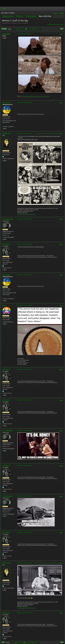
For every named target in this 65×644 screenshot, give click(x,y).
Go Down (4, 29)
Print (62, 29)
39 (32, 29)
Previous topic (52, 24)
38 (29, 29)
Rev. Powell (6, 103)
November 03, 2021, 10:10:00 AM (25, 103)
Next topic (60, 24)
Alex (4, 306)
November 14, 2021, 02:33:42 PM (25, 466)
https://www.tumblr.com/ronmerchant (26, 214)
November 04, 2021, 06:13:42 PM (25, 244)
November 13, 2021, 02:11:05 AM (25, 431)
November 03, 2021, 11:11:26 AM (25, 134)
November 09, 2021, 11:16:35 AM (25, 369)
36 (23, 29)
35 (20, 29)
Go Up (3, 643)
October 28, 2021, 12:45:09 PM (24, 34)
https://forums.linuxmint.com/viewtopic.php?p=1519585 (35, 96)
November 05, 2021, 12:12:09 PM (25, 306)
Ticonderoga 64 (8, 219)
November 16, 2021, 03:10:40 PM (25, 613)
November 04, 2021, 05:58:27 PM (25, 219)
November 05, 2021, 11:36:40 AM (25, 275)
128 (37, 29)
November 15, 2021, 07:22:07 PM (25, 496)
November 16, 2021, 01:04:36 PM (25, 563)
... (18, 29)
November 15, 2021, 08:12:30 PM (25, 532)
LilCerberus (6, 244)
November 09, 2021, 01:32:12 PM (25, 400)
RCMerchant (7, 133)
